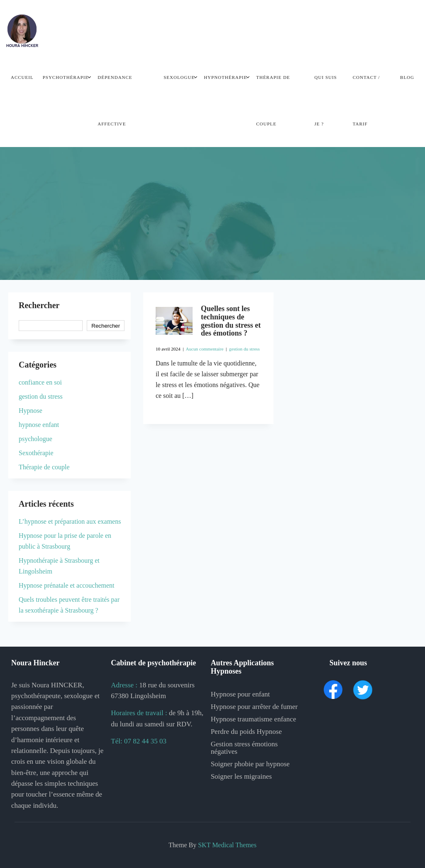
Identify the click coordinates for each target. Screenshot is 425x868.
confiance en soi (40, 382)
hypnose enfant (39, 425)
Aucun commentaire (204, 349)
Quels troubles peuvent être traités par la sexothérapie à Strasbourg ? (69, 605)
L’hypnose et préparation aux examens (70, 521)
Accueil (22, 77)
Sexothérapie (36, 453)
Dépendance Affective (115, 101)
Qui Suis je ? (326, 101)
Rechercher (39, 305)
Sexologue (179, 77)
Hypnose (31, 411)
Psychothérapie (66, 77)
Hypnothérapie (225, 77)
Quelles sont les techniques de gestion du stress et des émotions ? (231, 321)
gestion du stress (244, 349)
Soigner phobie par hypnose (250, 764)
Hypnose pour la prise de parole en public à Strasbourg (65, 541)
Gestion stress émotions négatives (244, 748)
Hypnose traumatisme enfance (254, 719)
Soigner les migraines (241, 776)
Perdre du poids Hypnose (246, 732)
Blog (407, 77)
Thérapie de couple (273, 101)
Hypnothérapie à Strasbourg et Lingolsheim (59, 566)
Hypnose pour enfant (241, 694)
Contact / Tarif (366, 101)
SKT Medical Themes (227, 845)
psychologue (35, 439)
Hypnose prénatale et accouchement (67, 585)
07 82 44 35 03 (145, 741)
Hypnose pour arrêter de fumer (254, 707)
